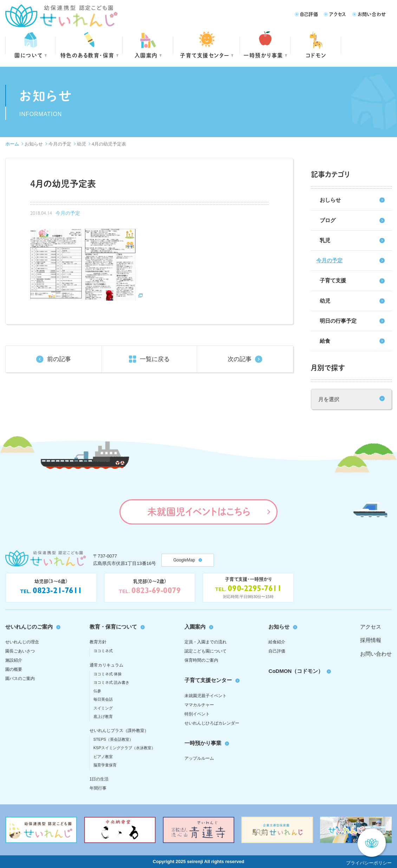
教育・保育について (113, 627)
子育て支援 (333, 280)
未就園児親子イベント (206, 696)
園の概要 (14, 669)
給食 (325, 341)
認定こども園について (206, 651)
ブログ (328, 220)
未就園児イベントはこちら (199, 512)
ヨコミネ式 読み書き (111, 682)
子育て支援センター (205, 55)
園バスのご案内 (20, 679)
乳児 (325, 240)
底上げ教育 (103, 716)
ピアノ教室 (103, 757)
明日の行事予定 (338, 321)
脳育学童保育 (105, 765)
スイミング (103, 708)
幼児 (82, 144)
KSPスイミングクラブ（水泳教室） (124, 748)
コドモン (316, 55)
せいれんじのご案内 (29, 627)
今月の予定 (60, 144)
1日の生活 (99, 779)
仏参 (97, 691)
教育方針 (98, 642)
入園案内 (146, 55)
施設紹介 (14, 660)
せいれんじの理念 (22, 642)
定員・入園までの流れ (206, 642)
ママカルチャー (199, 705)
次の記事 (240, 359)
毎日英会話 (103, 699)
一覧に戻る (155, 359)
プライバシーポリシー (369, 863)
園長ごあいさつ (20, 651)
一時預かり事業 (203, 743)
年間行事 (98, 788)
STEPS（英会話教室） (113, 739)
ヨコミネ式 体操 (108, 674)
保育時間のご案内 (201, 660)
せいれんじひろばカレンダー (212, 723)
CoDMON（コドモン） (296, 671)
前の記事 (59, 359)
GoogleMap (184, 560)
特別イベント (197, 714)
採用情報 (371, 640)
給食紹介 (277, 642)
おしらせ (330, 200)
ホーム (12, 144)
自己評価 (309, 14)
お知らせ (34, 144)
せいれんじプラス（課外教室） (119, 731)
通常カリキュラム (106, 665)
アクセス (338, 14)
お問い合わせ (372, 14)
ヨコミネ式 (103, 651)
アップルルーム (199, 758)
